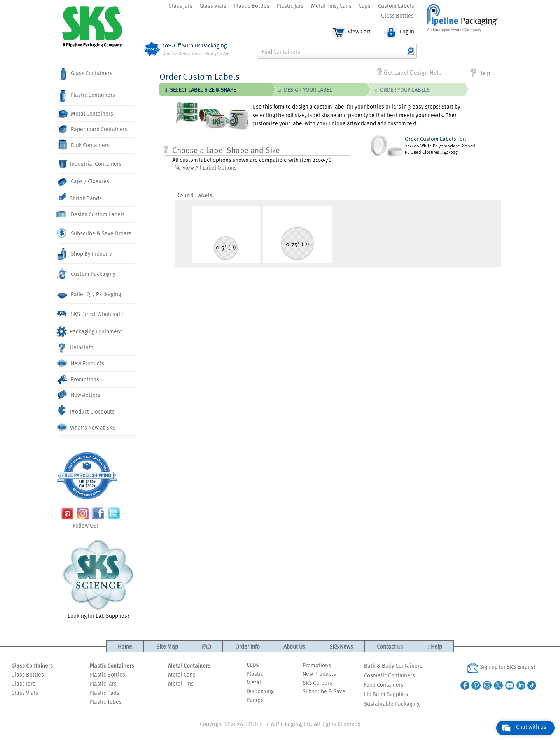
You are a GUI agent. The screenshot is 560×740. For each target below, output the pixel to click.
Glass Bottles (397, 15)
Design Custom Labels (92, 215)
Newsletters (80, 395)
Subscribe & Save (324, 691)
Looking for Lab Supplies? (98, 578)
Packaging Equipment (90, 332)
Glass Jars (180, 5)
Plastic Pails (104, 693)
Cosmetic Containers (389, 675)
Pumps (255, 700)
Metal (254, 682)
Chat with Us (531, 726)
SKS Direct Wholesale (91, 314)
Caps (365, 5)
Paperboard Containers (93, 129)
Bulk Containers (84, 145)
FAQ (206, 646)
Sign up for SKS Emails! (501, 667)
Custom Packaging (87, 274)
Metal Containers (86, 114)
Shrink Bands (80, 197)
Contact (390, 646)
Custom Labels (396, 5)
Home (125, 646)
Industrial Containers (90, 164)
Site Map (167, 646)
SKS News (341, 646)
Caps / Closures (84, 181)
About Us (294, 646)
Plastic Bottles (252, 5)
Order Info (248, 646)
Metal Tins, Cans (331, 5)
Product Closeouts (87, 410)
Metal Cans (182, 674)
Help (480, 73)
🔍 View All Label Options (206, 167)
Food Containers (384, 684)
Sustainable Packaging (392, 703)
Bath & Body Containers (393, 665)
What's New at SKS (87, 427)
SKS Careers (317, 682)
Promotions (79, 380)
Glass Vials (213, 5)
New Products (81, 364)
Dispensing (260, 691)
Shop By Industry (85, 254)
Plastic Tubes (106, 701)
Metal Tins (181, 683)
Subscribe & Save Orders (95, 233)
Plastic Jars (290, 5)
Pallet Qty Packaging (90, 294)
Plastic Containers (87, 96)
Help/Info (76, 348)
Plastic (255, 673)
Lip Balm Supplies (386, 694)
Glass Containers (86, 74)
